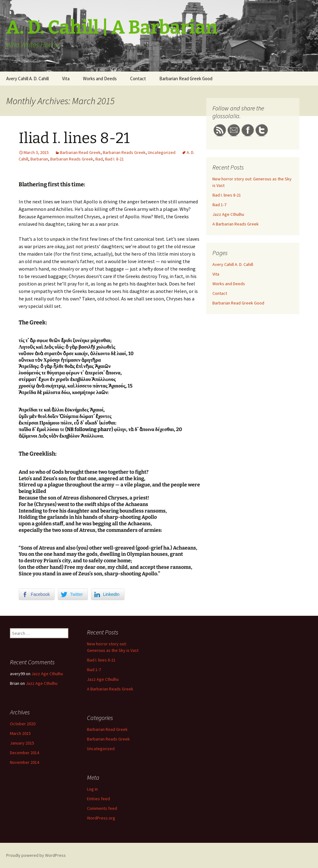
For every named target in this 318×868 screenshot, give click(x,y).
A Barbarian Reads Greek (236, 224)
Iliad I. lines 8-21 (74, 138)
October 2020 (23, 724)
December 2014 (25, 753)
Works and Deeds (100, 79)
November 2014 (25, 762)
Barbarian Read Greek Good (186, 79)
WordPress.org (101, 818)
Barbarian (39, 159)
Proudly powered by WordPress (36, 855)
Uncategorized (162, 152)
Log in (92, 789)
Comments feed (102, 808)
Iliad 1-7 (219, 205)
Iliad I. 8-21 (114, 159)
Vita (66, 79)
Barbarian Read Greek (80, 152)
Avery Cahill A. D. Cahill (27, 79)
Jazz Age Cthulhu (228, 214)
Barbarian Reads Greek (124, 152)
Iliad (99, 159)
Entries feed (98, 799)
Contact (138, 79)
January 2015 (22, 743)
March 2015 (20, 733)
